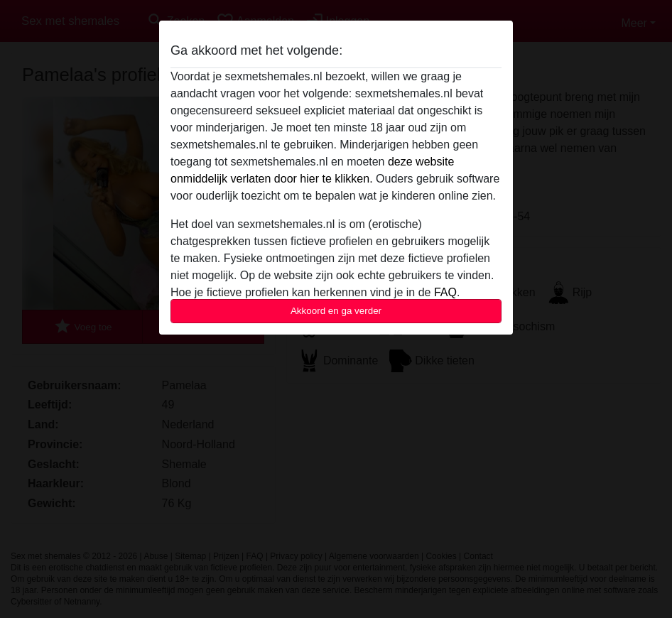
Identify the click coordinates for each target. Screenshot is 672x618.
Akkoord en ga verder (336, 311)
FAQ (445, 292)
